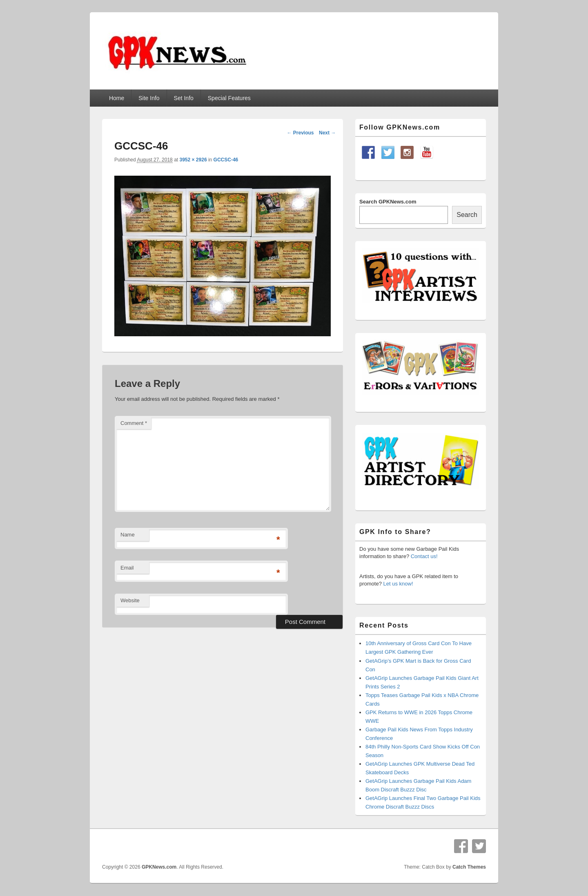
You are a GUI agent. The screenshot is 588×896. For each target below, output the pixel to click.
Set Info (184, 98)
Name (128, 535)
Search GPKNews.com (388, 202)
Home (117, 98)
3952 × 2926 (193, 160)
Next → (327, 133)
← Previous (300, 133)
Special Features (229, 98)
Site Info (149, 98)
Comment (134, 423)
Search (467, 215)
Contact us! (424, 556)
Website (130, 600)
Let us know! (398, 584)
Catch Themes (469, 867)
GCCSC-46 (226, 160)
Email (127, 568)
